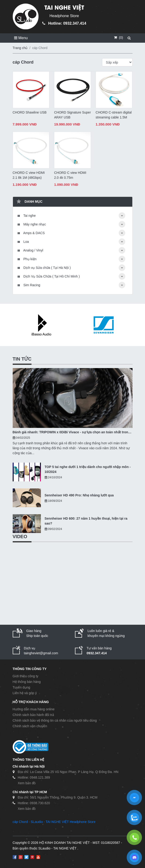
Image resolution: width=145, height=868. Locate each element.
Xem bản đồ (27, 783)
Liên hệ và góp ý (25, 693)
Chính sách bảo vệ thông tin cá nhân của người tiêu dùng (55, 720)
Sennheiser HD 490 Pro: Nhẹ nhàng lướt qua (79, 495)
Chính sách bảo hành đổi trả (33, 715)
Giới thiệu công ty (26, 676)
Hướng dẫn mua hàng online (34, 709)
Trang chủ (20, 48)
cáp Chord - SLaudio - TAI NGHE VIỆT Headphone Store (54, 822)
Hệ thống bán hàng (27, 682)
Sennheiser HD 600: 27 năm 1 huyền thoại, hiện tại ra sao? (86, 521)
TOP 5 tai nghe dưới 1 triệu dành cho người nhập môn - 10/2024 (88, 469)
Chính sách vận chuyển (30, 726)
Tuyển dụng (22, 687)
